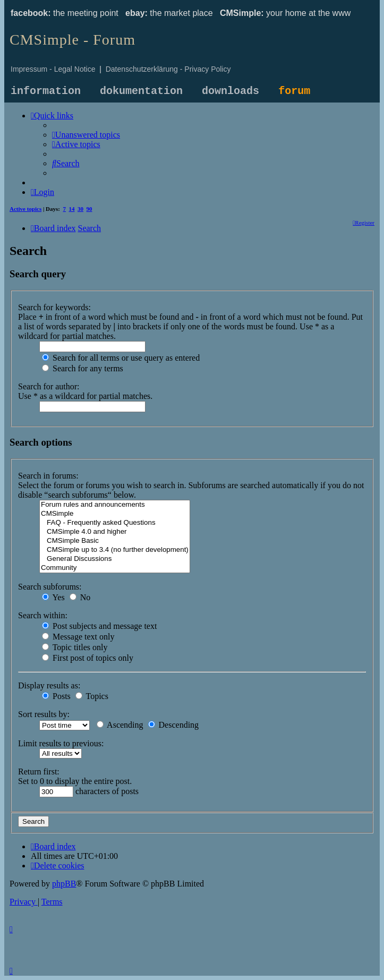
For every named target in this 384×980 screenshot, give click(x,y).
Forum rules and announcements (115, 505)
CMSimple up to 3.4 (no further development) (115, 550)
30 (80, 209)
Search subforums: (50, 587)
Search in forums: (48, 476)
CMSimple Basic (115, 541)
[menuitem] (86, 135)
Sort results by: (44, 714)
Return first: (39, 772)
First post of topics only (88, 658)
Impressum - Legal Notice (53, 69)
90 (89, 209)
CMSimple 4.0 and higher (115, 532)
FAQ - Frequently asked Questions (115, 523)
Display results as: (49, 685)
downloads (231, 91)
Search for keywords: (54, 307)
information (46, 91)
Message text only (78, 637)
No (80, 597)
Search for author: (49, 386)
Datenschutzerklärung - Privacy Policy (168, 69)
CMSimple (115, 514)
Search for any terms (83, 368)
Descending (174, 725)
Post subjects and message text (99, 626)
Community (115, 568)
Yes (53, 597)
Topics (92, 696)
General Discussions (115, 559)
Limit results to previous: (61, 743)
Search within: (43, 615)
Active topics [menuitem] (25, 209)
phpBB (64, 884)
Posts (56, 696)
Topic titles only (75, 647)
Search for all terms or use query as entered (121, 358)
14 (72, 209)
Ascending (120, 725)
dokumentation (141, 91)
